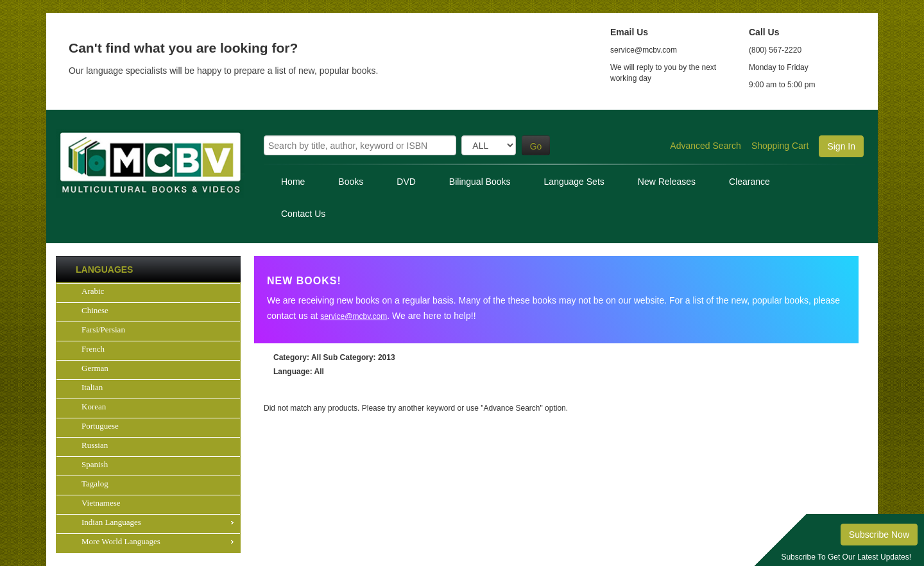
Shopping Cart (780, 146)
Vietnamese (101, 503)
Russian (95, 445)
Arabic (93, 291)
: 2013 (359, 357)
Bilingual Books (480, 182)
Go (536, 146)
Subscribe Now (879, 535)
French (93, 349)
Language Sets (574, 182)
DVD (406, 182)
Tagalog (95, 484)
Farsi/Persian (103, 330)
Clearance (749, 182)
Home (293, 182)
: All (297, 357)
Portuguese (100, 426)
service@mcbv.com (354, 316)
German (95, 368)
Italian (92, 387)
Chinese (95, 310)
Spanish (95, 464)
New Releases (667, 182)
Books (351, 182)
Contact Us (303, 214)
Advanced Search (706, 146)
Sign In (841, 146)
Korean (94, 407)
